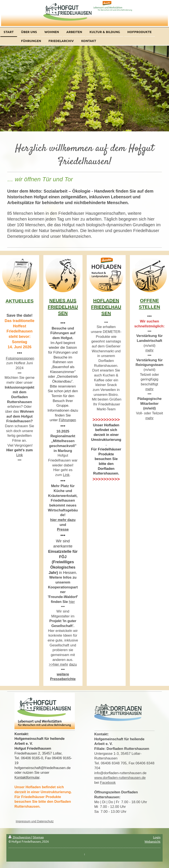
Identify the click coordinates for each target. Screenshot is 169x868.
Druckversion (20, 837)
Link (19, 455)
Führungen (67, 420)
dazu (73, 664)
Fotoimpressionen (20, 358)
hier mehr (60, 664)
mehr (149, 350)
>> (51, 664)
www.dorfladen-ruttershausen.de (120, 778)
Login (157, 837)
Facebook (108, 783)
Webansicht (153, 841)
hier (72, 602)
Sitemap (38, 837)
